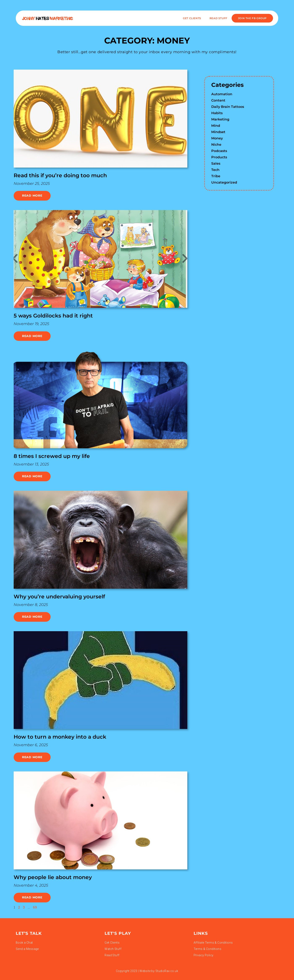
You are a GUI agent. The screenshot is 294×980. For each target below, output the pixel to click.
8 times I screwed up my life (52, 456)
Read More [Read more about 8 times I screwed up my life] (32, 476)
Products (219, 157)
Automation (222, 94)
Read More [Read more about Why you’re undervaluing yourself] (32, 617)
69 (35, 907)
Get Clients (192, 18)
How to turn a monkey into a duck (60, 737)
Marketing (220, 119)
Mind (216, 126)
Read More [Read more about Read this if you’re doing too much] (32, 196)
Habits (217, 113)
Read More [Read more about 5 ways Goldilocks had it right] (32, 336)
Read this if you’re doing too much (60, 175)
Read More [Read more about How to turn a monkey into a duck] (32, 757)
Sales (216, 163)
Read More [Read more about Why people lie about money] (32, 897)
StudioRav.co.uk (167, 971)
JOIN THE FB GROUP (252, 18)
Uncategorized (224, 182)
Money (217, 138)
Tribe (216, 176)
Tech (215, 170)
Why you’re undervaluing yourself (59, 596)
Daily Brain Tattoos (228, 107)
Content (218, 100)
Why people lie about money (53, 877)
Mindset (218, 132)
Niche (216, 145)
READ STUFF (219, 18)
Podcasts (219, 151)
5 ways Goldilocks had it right (53, 316)
